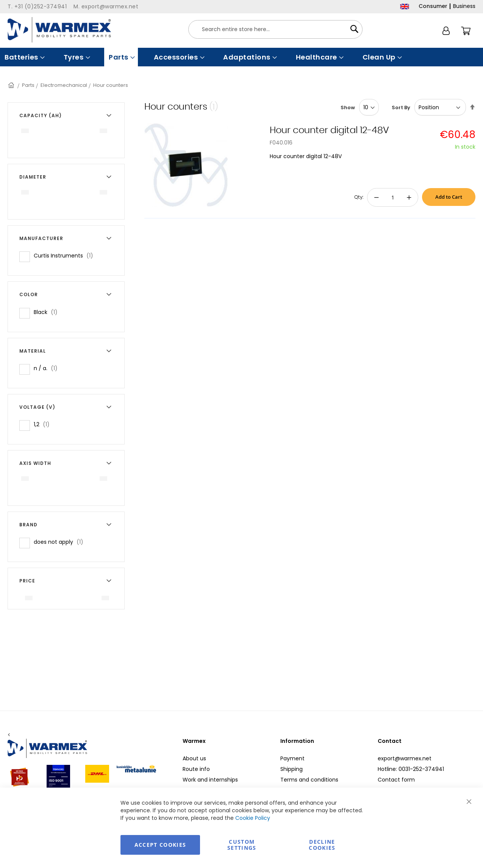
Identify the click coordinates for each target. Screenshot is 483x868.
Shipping (292, 769)
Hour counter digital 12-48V (329, 130)
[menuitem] (24, 57)
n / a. (48, 368)
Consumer (433, 6)
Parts (28, 85)
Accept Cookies (160, 845)
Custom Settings (242, 845)
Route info (196, 769)
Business (464, 6)
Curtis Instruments (66, 255)
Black (48, 312)
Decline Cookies (322, 845)
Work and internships (210, 780)
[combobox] (275, 29)
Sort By (401, 108)
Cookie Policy (253, 818)
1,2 (44, 424)
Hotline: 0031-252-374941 (411, 769)
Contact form (396, 780)
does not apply (61, 542)
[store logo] (59, 30)
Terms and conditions (309, 780)
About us (194, 758)
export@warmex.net (405, 758)
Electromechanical (64, 85)
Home (12, 85)
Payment (292, 758)
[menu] (241, 57)
